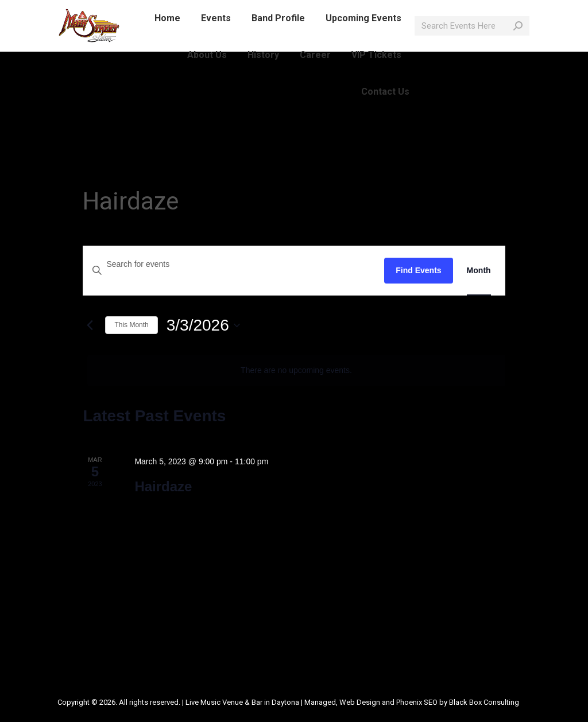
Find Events (418, 270)
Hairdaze (163, 486)
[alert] (296, 370)
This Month (131, 325)
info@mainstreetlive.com (206, 10)
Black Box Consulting (484, 702)
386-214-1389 (116, 10)
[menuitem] (167, 39)
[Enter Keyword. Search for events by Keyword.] (234, 264)
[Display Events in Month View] (479, 271)
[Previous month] (90, 325)
